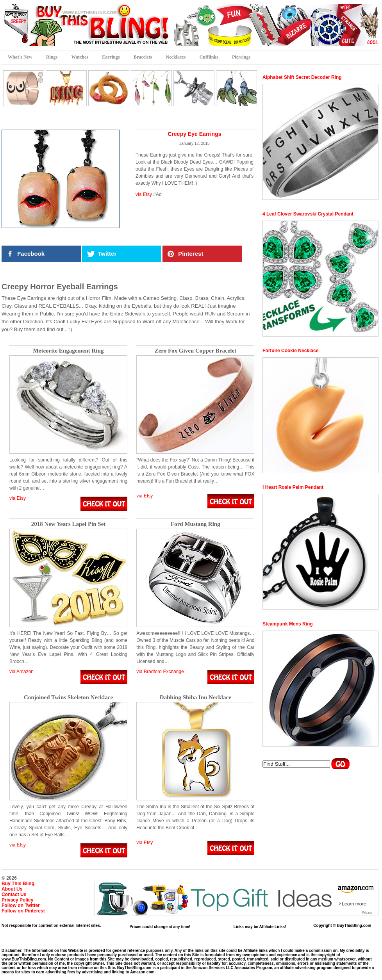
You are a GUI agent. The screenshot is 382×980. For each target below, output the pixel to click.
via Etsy (144, 194)
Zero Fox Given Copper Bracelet (195, 351)
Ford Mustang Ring (195, 524)
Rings (52, 57)
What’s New (20, 57)
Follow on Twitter (21, 905)
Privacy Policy (17, 900)
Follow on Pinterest (23, 911)
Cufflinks (209, 57)
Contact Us (14, 894)
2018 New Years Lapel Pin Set (69, 524)
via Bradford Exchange (160, 672)
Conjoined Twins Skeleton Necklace (68, 698)
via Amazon (21, 672)
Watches (80, 57)
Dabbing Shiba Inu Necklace (195, 698)
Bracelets (143, 57)
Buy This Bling (18, 884)
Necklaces (176, 57)
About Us (12, 889)
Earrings (111, 57)
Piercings (241, 57)
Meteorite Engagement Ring (69, 351)
